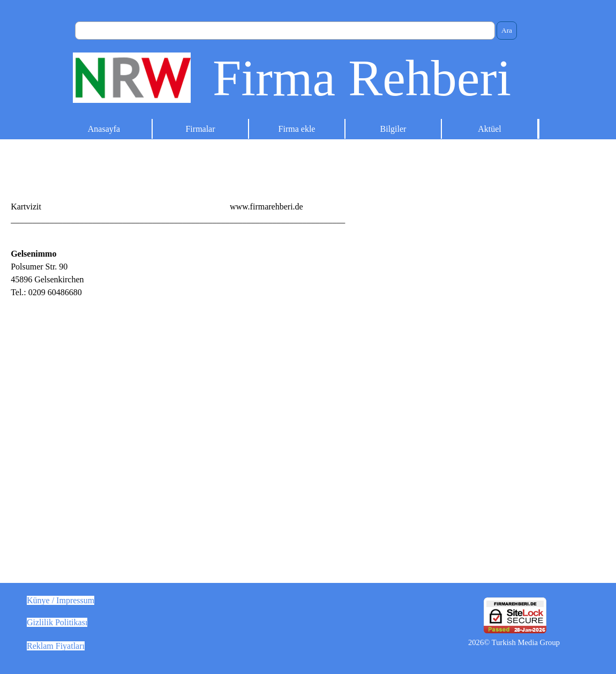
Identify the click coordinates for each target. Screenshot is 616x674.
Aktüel (490, 129)
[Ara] (285, 31)
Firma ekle (297, 129)
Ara (507, 30)
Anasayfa (104, 129)
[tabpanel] (308, 207)
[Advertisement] (462, 323)
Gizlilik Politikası (57, 622)
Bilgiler (393, 129)
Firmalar (200, 129)
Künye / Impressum (61, 600)
